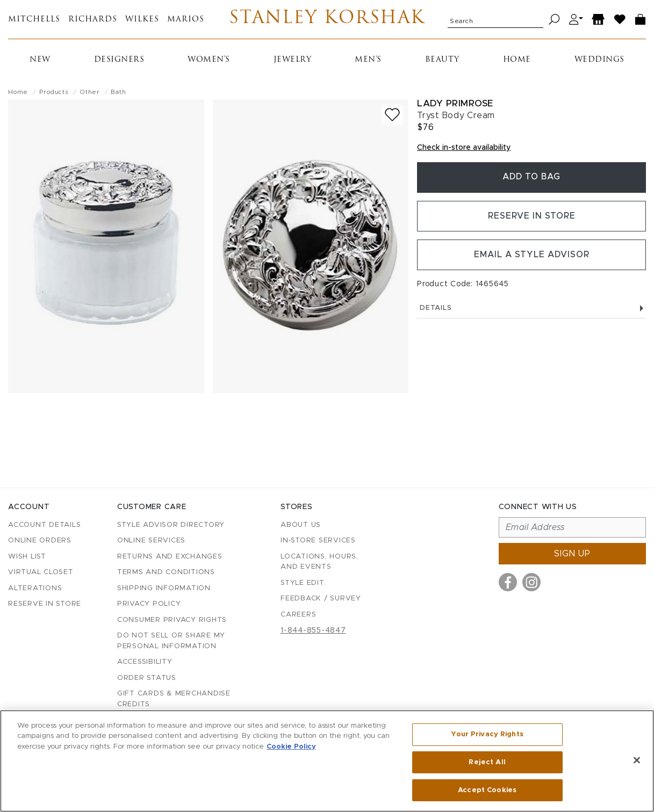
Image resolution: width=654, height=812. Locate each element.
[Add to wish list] (392, 115)
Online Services (151, 541)
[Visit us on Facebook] (508, 582)
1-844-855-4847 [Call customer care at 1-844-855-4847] (313, 630)
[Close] (637, 760)
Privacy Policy (149, 604)
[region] (327, 761)
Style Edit (303, 583)
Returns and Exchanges (170, 557)
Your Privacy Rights (487, 734)
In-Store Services (318, 541)
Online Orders (40, 541)
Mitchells (34, 20)
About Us (301, 525)
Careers (298, 615)
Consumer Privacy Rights (172, 620)
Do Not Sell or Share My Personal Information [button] (171, 641)
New (40, 60)
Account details (44, 525)
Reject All (487, 762)
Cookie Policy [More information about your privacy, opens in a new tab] (291, 747)
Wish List (27, 557)
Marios (186, 20)
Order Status (147, 678)
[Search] (554, 20)
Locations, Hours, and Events (319, 562)
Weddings (599, 60)
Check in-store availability (464, 148)
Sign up (572, 554)
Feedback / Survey (321, 599)
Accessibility (145, 662)
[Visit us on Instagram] (531, 582)
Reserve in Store (532, 217)
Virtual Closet (41, 572)
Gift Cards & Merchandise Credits (174, 699)
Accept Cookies (487, 790)
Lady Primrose (455, 103)
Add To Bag (531, 178)
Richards (93, 20)
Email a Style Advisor (532, 256)
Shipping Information (164, 588)
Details (531, 310)
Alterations (35, 588)
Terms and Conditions (166, 572)
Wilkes (142, 20)
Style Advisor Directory (171, 525)
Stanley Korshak (327, 19)
